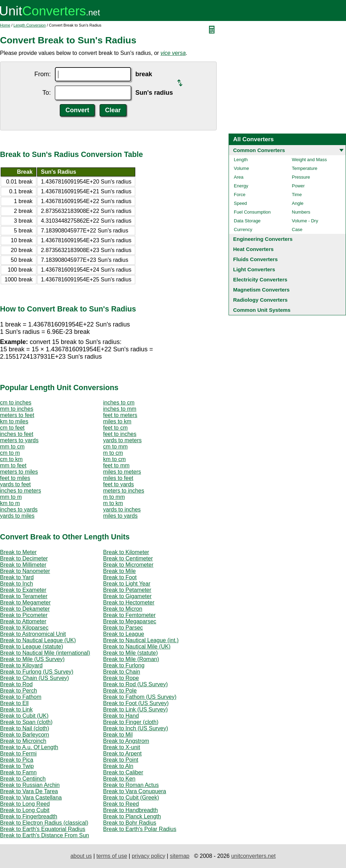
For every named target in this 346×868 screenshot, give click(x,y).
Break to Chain (122, 672)
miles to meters (122, 472)
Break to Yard (17, 577)
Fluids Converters (255, 259)
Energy (241, 186)
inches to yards (19, 510)
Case (297, 229)
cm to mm (115, 447)
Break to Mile (119, 571)
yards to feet (15, 484)
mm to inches (17, 409)
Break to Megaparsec (130, 621)
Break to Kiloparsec (24, 628)
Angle (298, 203)
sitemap (180, 856)
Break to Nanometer (25, 571)
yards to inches (122, 510)
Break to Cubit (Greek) (131, 798)
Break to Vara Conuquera (135, 791)
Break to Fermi (18, 754)
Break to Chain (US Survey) (34, 678)
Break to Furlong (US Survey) (37, 672)
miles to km (117, 421)
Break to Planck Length (132, 816)
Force (240, 195)
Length (241, 160)
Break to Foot (120, 577)
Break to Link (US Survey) (135, 709)
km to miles (14, 421)
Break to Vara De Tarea (29, 791)
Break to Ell (14, 703)
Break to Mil (118, 735)
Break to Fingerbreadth (29, 816)
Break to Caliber (123, 772)
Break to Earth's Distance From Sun (45, 835)
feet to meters (120, 415)
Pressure (301, 177)
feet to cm (115, 428)
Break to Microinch (23, 741)
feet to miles (15, 478)
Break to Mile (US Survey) (32, 659)
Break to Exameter (23, 590)
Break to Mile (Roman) (131, 659)
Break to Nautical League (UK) (38, 640)
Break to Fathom (21, 697)
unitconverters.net (253, 856)
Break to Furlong (124, 665)
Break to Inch (16, 584)
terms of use (112, 856)
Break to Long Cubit (25, 810)
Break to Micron (123, 609)
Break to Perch (19, 691)
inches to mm (120, 409)
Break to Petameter (127, 590)
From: (42, 74)
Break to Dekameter (25, 609)
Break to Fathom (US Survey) (140, 697)
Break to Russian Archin (30, 785)
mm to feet (13, 465)
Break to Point (121, 760)
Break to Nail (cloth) (25, 728)
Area (239, 177)
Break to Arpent (122, 754)
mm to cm (12, 447)
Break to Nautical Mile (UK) (137, 647)
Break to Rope (121, 678)
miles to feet (118, 478)
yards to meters (122, 440)
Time (297, 195)
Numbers (301, 212)
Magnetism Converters (261, 290)
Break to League (124, 634)
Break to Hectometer (129, 602)
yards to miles (17, 516)
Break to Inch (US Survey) (136, 728)
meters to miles (19, 472)
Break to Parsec (123, 628)
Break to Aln (118, 766)
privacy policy (149, 856)
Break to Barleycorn (25, 735)
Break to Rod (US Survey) (135, 684)
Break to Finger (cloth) (131, 722)
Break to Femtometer (129, 615)
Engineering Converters (263, 239)
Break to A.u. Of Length (29, 747)
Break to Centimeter (128, 558)
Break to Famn (18, 772)
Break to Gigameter (127, 596)
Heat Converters (253, 249)
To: (46, 93)
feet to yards (118, 484)
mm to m (11, 497)
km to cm (114, 459)
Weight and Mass (309, 160)
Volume (241, 168)
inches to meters (20, 491)
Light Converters (254, 269)
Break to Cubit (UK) (24, 716)
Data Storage (247, 221)
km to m (10, 503)
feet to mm (116, 465)
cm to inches (16, 403)
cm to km (11, 459)
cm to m (10, 453)
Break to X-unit (122, 747)
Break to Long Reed (25, 804)
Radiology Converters (260, 300)
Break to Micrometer (128, 565)
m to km (113, 503)
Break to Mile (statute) (131, 653)
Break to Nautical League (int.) (141, 640)
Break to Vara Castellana (31, 798)
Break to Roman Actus (131, 785)
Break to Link (16, 709)
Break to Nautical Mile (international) (45, 653)
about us (81, 856)
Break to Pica (17, 760)
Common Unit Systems (262, 310)
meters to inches (124, 491)
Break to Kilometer (126, 552)
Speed (240, 203)
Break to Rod (16, 684)
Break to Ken (119, 779)
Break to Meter (18, 552)
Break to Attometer (23, 621)
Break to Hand (121, 716)
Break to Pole (120, 691)
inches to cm (119, 403)
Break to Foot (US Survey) (136, 703)
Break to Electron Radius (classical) (44, 823)
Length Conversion (30, 25)
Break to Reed (121, 804)
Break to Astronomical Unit (33, 634)
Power (298, 186)
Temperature (305, 168)
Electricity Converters (260, 279)
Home (5, 25)
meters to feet (17, 415)
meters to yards (19, 440)
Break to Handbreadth (131, 810)
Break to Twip (17, 766)
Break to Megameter (25, 602)
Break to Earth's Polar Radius (140, 829)
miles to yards (120, 516)
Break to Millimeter (23, 565)
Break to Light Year (127, 584)
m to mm (114, 497)
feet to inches (120, 434)
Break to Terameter (24, 596)
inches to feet (17, 434)
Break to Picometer (24, 615)
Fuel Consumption (252, 212)
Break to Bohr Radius (130, 823)
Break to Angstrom (126, 741)
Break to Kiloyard (21, 665)
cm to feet (12, 428)
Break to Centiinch (23, 779)
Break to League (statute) (32, 647)
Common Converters (259, 150)
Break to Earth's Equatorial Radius (43, 829)
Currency (243, 229)
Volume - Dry (305, 221)
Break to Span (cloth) (26, 722)
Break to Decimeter (24, 558)
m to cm (113, 453)
